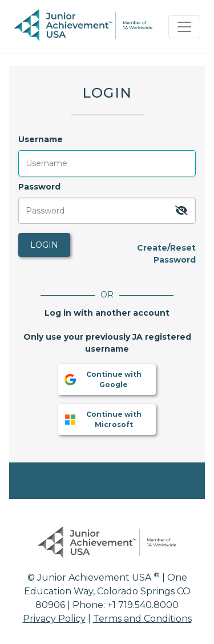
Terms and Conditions (142, 619)
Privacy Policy (54, 619)
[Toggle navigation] (184, 27)
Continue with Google (102, 379)
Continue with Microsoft (102, 419)
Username (41, 139)
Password (39, 187)
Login (44, 245)
